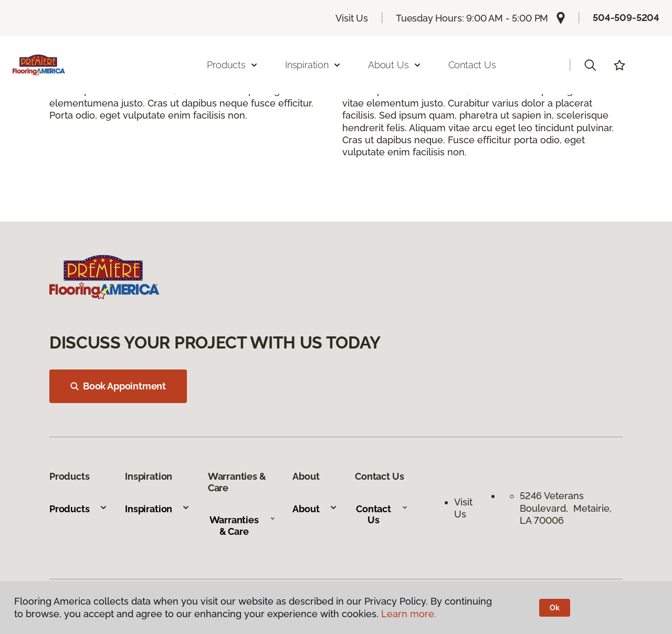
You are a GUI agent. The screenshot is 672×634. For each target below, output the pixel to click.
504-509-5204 (626, 18)
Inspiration (157, 509)
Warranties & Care (242, 526)
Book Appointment (118, 386)
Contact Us (472, 65)
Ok (555, 608)
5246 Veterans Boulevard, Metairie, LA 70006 (566, 508)
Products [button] (233, 65)
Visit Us (352, 18)
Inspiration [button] (313, 65)
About (315, 509)
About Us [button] (395, 65)
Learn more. (409, 614)
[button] (590, 65)
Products (78, 509)
